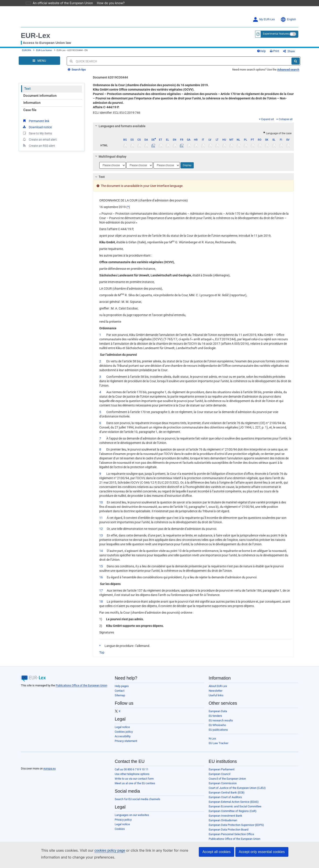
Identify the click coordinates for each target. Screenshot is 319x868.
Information (32, 103)
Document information (40, 96)
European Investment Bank (225, 816)
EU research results (221, 720)
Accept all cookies (216, 852)
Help (261, 51)
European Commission (223, 783)
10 (101, 502)
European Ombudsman (223, 820)
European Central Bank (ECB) (227, 793)
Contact (120, 691)
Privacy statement (126, 741)
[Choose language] (112, 165)
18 (101, 602)
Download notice (37, 127)
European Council (219, 774)
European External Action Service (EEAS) (234, 802)
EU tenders (215, 716)
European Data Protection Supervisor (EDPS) (236, 825)
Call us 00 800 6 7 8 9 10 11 (132, 769)
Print (274, 51)
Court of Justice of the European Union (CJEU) (237, 788)
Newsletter (216, 691)
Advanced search (288, 70)
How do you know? (108, 3)
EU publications (218, 730)
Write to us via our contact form (134, 779)
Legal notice (122, 727)
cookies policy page (103, 850)
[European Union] (32, 762)
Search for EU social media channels (137, 799)
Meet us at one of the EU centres (135, 783)
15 (101, 566)
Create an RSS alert (39, 145)
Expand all (266, 119)
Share (289, 51)
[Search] (296, 61)
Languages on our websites (132, 815)
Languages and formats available (120, 126)
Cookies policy (124, 732)
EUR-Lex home (44, 50)
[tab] (193, 126)
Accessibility (123, 736)
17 (101, 590)
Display (187, 165)
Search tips (77, 70)
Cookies (120, 829)
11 (101, 518)
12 (101, 529)
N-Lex (212, 739)
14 (101, 551)
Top (102, 652)
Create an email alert (40, 139)
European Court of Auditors (225, 797)
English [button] (288, 20)
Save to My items (37, 133)
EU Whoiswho (217, 725)
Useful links (216, 695)
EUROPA (27, 50)
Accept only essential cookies (262, 852)
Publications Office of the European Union (81, 685)
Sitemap (120, 695)
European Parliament (222, 769)
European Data (218, 711)
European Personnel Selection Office (231, 834)
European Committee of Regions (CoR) (233, 811)
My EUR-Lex (264, 20)
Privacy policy (123, 820)
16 (101, 577)
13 (101, 535)
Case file (30, 110)
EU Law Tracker (219, 743)
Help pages (122, 686)
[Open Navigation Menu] (39, 61)
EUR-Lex (36, 35)
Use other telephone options (132, 774)
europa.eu (50, 768)
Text (27, 89)
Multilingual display (110, 156)
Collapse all (284, 119)
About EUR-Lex (218, 686)
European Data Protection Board (229, 830)
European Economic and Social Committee (235, 806)
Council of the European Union (227, 779)
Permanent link (36, 121)
